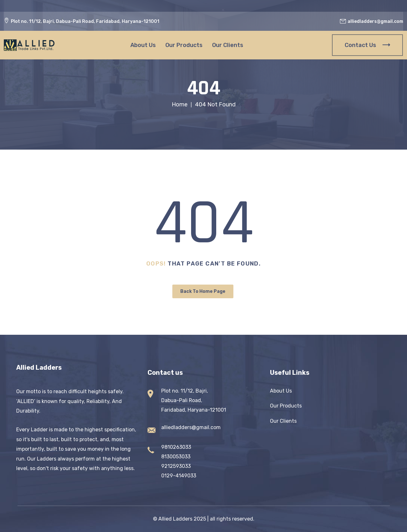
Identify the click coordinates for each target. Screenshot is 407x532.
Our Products (184, 45)
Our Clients (228, 45)
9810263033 (176, 447)
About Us (143, 45)
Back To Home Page (203, 291)
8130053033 (176, 457)
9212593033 (176, 466)
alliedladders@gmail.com (191, 427)
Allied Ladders (175, 519)
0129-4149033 (179, 476)
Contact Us (367, 45)
